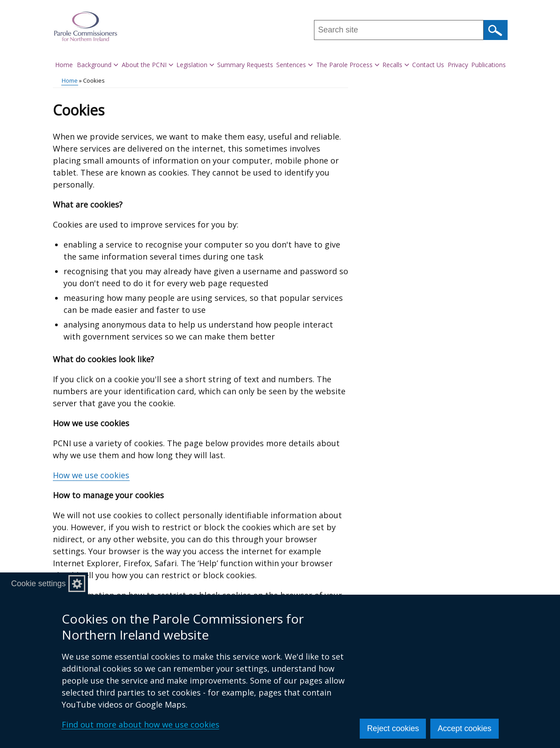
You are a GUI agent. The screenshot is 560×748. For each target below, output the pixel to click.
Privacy (458, 65)
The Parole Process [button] (348, 65)
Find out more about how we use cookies (141, 724)
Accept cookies (464, 728)
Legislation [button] (195, 65)
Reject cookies (393, 728)
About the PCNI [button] (147, 65)
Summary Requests (245, 65)
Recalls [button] (396, 65)
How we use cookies (91, 475)
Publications (489, 65)
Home (64, 65)
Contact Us (428, 65)
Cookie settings (38, 584)
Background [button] (97, 65)
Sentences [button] (294, 65)
